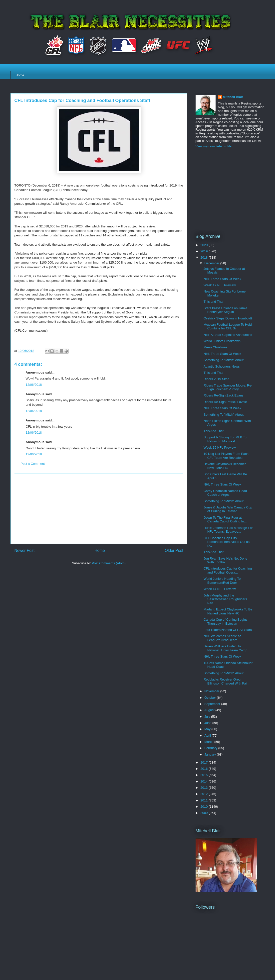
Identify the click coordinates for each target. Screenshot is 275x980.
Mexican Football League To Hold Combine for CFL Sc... (228, 327)
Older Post (174, 550)
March (209, 742)
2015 (205, 775)
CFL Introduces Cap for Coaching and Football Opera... (228, 570)
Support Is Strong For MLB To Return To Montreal (225, 439)
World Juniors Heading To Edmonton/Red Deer (222, 581)
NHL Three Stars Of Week (222, 279)
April (208, 735)
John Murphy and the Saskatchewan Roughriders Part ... (225, 599)
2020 (205, 245)
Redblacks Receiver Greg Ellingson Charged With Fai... (226, 681)
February (211, 748)
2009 (205, 813)
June (208, 723)
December (212, 263)
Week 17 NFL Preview (220, 285)
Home (20, 75)
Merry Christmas (215, 347)
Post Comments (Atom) (109, 563)
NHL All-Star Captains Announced (228, 335)
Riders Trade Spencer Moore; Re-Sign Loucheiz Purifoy (228, 387)
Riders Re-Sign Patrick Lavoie (225, 402)
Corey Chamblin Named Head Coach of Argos (225, 493)
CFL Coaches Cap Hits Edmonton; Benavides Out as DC (227, 542)
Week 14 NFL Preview (220, 589)
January (211, 754)
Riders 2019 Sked (216, 379)
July (208, 717)
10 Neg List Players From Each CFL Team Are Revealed (226, 456)
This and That (213, 302)
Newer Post (25, 550)
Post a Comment (33, 464)
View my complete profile (214, 146)
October (211, 698)
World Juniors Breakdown (222, 341)
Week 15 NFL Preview (220, 447)
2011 (205, 800)
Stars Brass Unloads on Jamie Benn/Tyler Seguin (225, 310)
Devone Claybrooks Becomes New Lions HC (225, 466)
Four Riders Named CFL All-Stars (228, 630)
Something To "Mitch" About (224, 360)
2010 (205, 807)
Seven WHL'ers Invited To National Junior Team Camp (225, 648)
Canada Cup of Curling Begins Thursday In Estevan (226, 622)
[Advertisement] (99, 509)
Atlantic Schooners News (222, 366)
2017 (205, 762)
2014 (205, 781)
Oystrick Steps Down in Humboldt (228, 318)
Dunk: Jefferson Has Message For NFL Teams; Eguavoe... (228, 530)
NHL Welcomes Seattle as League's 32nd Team (222, 638)
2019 (205, 251)
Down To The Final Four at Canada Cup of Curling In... (225, 520)
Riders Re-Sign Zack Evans (224, 395)
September (213, 704)
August (210, 710)
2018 (205, 257)
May (208, 729)
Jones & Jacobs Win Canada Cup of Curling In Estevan (228, 509)
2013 (205, 788)
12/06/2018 (34, 385)
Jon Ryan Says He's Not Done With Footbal (225, 560)
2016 (205, 769)
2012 (205, 794)
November (212, 691)
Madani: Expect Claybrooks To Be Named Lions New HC (228, 611)
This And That (214, 431)
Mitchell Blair (233, 97)
